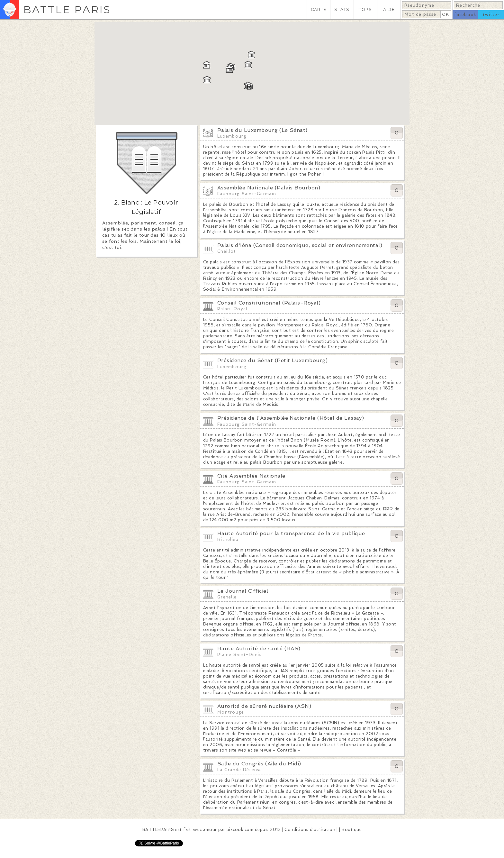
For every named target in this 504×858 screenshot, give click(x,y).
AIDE (389, 9)
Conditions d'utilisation (310, 830)
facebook (465, 15)
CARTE (319, 9)
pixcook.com (240, 830)
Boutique (352, 830)
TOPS (365, 9)
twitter (491, 15)
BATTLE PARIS (67, 9)
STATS (342, 9)
